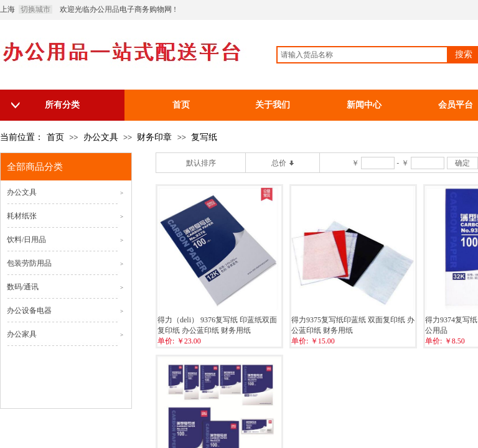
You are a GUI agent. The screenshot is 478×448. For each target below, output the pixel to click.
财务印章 (154, 137)
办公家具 (22, 334)
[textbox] (362, 55)
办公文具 (101, 137)
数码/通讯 (23, 287)
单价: (166, 341)
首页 (55, 137)
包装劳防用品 (29, 263)
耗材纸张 (22, 216)
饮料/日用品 (26, 240)
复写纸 (204, 137)
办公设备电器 (29, 310)
